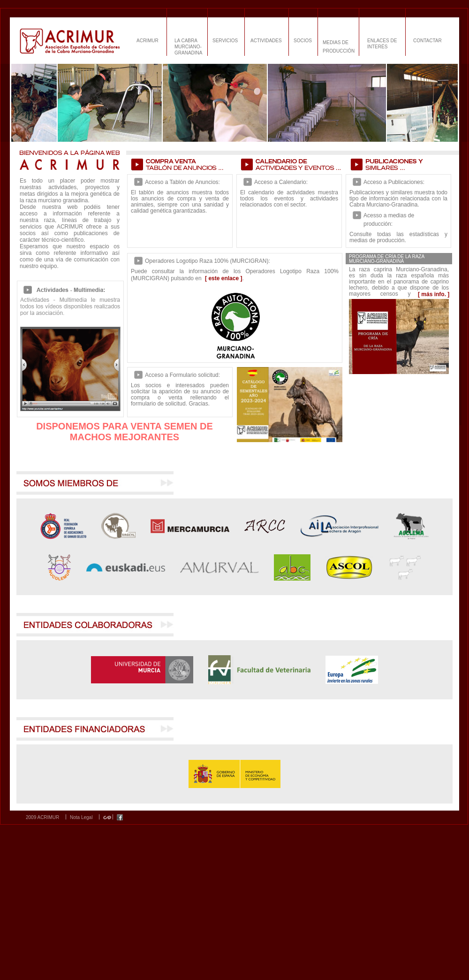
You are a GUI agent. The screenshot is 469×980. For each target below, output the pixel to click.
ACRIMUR (148, 41)
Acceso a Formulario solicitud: (182, 375)
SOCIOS (303, 41)
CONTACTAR (427, 41)
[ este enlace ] (223, 278)
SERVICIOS (225, 41)
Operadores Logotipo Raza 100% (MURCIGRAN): (208, 261)
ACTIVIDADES (266, 41)
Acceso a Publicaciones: (394, 182)
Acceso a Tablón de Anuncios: (182, 182)
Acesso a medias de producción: (389, 220)
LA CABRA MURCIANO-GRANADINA (188, 47)
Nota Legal (81, 818)
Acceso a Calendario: (281, 182)
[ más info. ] (434, 294)
